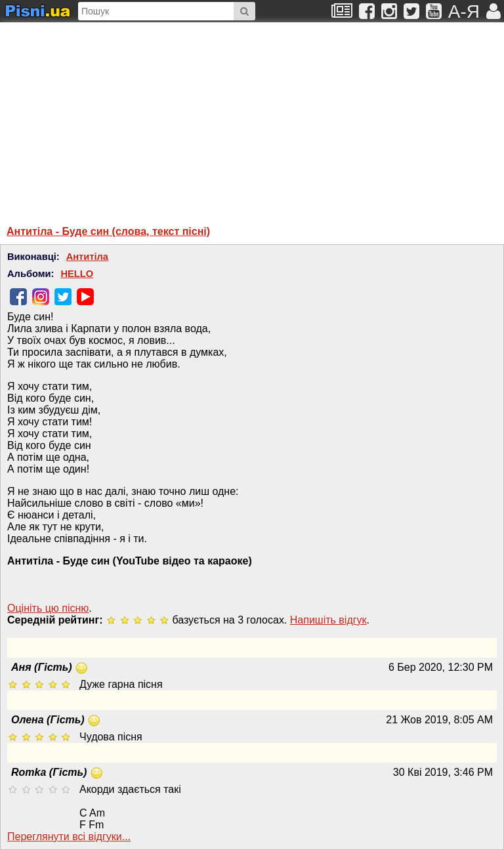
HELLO (77, 274)
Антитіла (87, 257)
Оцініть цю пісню (48, 608)
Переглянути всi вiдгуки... (69, 837)
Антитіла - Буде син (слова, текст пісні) (108, 231)
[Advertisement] (135, 117)
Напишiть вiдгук (328, 620)
